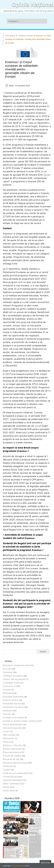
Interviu (7, 714)
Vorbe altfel (9, 790)
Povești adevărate (12, 749)
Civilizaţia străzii (11, 683)
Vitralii (6, 787)
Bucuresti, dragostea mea (16, 665)
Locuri (6, 731)
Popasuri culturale (12, 745)
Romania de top (11, 759)
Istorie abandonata (13, 724)
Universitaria (10, 777)
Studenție (8, 766)
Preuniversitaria (11, 752)
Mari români (9, 735)
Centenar (8, 672)
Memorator (9, 738)
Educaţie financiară (13, 697)
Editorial (7, 693)
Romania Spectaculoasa (15, 763)
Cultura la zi (9, 686)
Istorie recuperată (12, 728)
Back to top (45, 863)
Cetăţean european (26, 36)
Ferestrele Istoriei (12, 703)
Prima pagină (10, 36)
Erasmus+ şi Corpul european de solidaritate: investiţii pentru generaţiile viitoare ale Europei (28, 39)
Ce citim (7, 669)
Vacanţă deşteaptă (13, 780)
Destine (7, 690)
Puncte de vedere (12, 756)
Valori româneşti (11, 783)
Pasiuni (7, 742)
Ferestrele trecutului (13, 707)
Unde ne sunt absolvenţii (16, 773)
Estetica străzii (10, 700)
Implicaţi (7, 710)
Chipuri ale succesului (14, 679)
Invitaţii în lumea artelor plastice (20, 721)
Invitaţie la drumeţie (13, 717)
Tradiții (6, 770)
